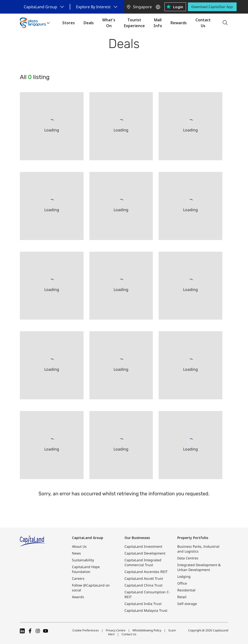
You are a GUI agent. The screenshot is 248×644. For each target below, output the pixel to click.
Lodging (184, 576)
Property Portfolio (193, 538)
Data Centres (188, 558)
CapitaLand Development (145, 553)
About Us (79, 546)
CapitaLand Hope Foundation (86, 569)
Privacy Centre (116, 630)
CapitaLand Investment (143, 546)
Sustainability (83, 560)
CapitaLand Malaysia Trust (146, 610)
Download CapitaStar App (212, 7)
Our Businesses (137, 538)
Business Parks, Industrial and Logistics (198, 549)
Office (182, 583)
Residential (186, 590)
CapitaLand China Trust (143, 585)
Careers (78, 578)
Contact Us (129, 634)
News (76, 553)
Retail (182, 597)
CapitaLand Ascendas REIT (146, 572)
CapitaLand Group (88, 538)
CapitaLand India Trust (143, 604)
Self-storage (187, 604)
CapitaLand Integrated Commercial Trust (143, 562)
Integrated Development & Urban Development (199, 567)
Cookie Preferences (86, 630)
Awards (78, 597)
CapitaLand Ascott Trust (144, 578)
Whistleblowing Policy (147, 630)
